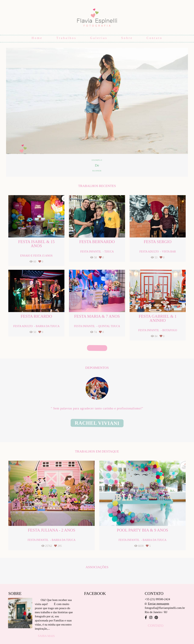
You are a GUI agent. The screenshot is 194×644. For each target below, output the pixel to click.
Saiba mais (46, 636)
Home (37, 38)
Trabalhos (66, 38)
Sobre (127, 38)
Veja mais (97, 348)
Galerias (99, 38)
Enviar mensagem (159, 604)
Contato (155, 38)
